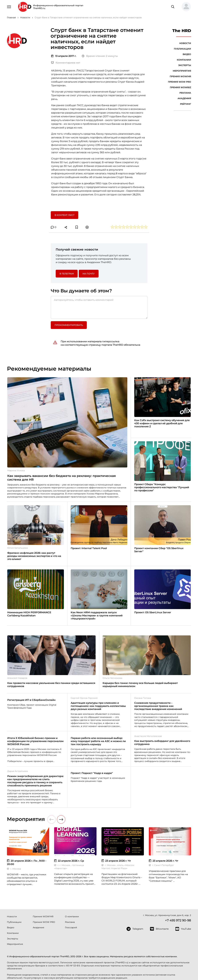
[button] (185, 7)
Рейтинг (186, 104)
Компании (184, 60)
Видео (187, 54)
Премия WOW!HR (180, 76)
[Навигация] (9, 7)
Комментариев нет (66, 63)
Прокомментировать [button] (69, 325)
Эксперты (185, 65)
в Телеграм (67, 274)
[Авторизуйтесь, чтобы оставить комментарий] (99, 307)
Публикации (182, 49)
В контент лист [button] (65, 215)
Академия (184, 98)
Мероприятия (182, 71)
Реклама (185, 93)
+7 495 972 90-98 (178, 920)
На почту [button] (89, 274)
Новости (185, 43)
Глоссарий (71, 927)
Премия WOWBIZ (180, 87)
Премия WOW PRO (180, 82)
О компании (72, 916)
